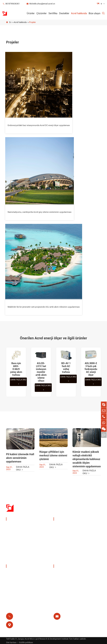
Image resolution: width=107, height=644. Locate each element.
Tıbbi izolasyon (88, 546)
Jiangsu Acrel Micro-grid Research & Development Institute (43, 639)
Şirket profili (15, 572)
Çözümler (42, 13)
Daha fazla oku (18, 382)
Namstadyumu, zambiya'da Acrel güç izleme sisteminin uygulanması (40, 212)
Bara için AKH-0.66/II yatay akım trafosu (16, 369)
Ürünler (31, 13)
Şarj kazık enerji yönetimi (64, 527)
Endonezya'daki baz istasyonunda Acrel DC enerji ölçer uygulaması (39, 125)
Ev (10, 22)
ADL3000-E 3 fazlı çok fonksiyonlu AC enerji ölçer (91, 369)
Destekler (64, 13)
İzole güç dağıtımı (17, 560)
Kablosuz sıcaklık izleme (89, 527)
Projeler (32, 22)
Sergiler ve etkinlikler (19, 578)
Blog (59, 590)
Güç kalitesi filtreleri (18, 554)
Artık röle (61, 546)
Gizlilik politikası (26, 642)
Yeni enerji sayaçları (19, 548)
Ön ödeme (61, 552)
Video (59, 578)
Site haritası (11, 642)
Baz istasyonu (63, 540)
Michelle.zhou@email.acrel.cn (41, 4)
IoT (82, 534)
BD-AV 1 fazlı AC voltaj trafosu (66, 368)
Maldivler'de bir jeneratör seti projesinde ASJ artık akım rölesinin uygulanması (44, 307)
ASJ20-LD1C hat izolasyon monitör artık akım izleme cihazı (41, 372)
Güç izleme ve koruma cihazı (23, 525)
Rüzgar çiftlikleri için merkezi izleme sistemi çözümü (53, 455)
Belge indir (61, 572)
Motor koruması (88, 540)
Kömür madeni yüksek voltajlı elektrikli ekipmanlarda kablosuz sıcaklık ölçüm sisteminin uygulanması (87, 459)
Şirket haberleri (16, 584)
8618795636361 (11, 4)
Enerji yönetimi (16, 531)
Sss (58, 584)
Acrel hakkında (79, 13)
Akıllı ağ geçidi (16, 542)
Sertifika (53, 13)
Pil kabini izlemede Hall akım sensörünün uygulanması (20, 458)
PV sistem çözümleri (66, 534)
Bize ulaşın (94, 13)
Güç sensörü (15, 537)
